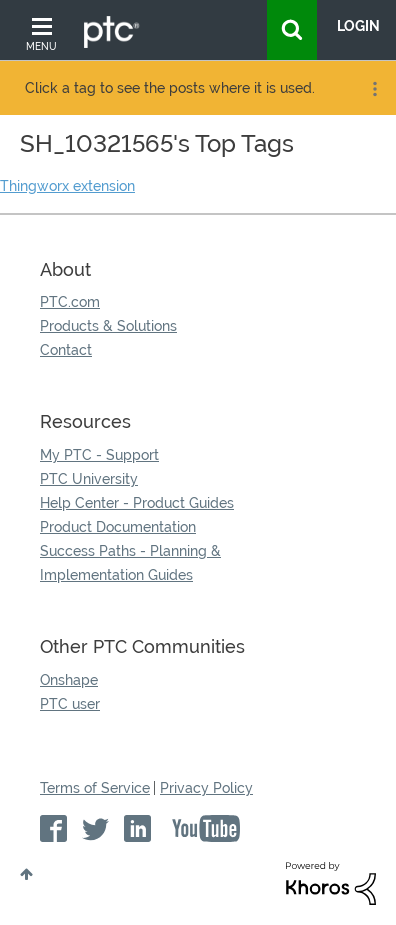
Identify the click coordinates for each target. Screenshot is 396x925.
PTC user (70, 704)
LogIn (358, 26)
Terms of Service (95, 788)
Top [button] (26, 874)
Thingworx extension (67, 186)
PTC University (89, 479)
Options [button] (373, 89)
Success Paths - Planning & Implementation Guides (130, 563)
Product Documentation (118, 527)
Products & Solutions (108, 326)
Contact (66, 350)
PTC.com (70, 302)
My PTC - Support (99, 455)
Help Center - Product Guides (137, 503)
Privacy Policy (206, 788)
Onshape (69, 680)
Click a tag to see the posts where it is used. (170, 88)
